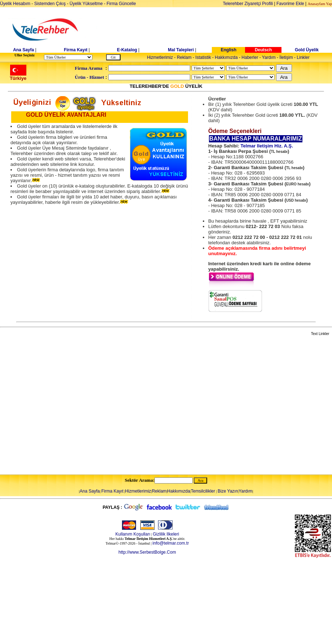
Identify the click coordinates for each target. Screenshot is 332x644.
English (229, 50)
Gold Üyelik (307, 50)
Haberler (250, 57)
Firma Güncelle (121, 4)
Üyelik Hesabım (15, 4)
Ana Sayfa (23, 50)
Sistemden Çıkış (50, 4)
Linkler (303, 57)
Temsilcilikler (203, 491)
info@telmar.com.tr (171, 543)
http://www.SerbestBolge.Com (147, 552)
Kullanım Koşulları (133, 534)
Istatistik (203, 57)
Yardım (269, 57)
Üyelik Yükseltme (86, 4)
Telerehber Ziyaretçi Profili (248, 4)
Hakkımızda (226, 57)
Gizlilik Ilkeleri (166, 534)
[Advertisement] (68, 406)
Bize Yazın (228, 491)
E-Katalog (127, 50)
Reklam (184, 57)
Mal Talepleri (181, 50)
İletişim (286, 57)
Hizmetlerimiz (160, 57)
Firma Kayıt (76, 50)
